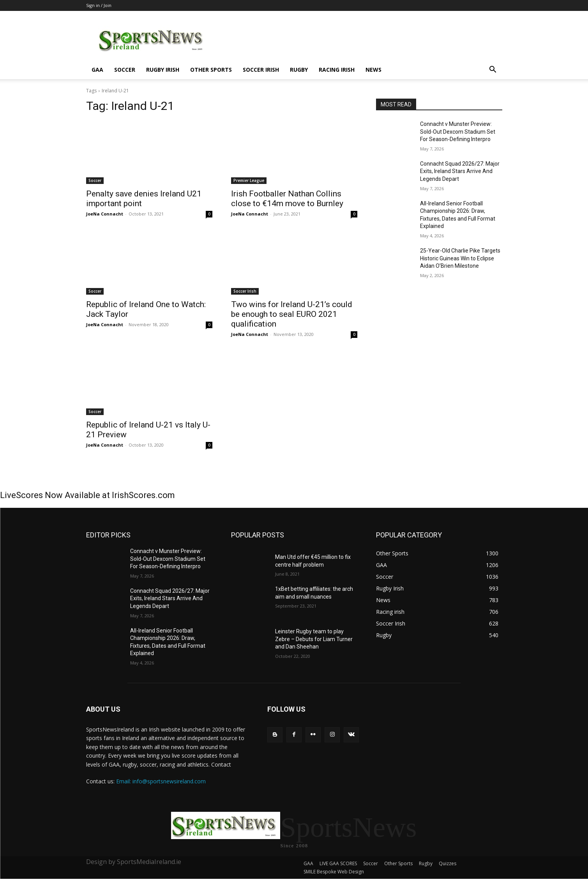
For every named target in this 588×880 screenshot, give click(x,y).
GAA (97, 70)
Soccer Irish (261, 70)
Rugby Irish (163, 70)
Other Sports (211, 70)
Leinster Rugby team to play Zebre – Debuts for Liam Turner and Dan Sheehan (314, 639)
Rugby (299, 70)
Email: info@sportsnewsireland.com (161, 781)
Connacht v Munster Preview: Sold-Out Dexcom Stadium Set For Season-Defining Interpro (458, 132)
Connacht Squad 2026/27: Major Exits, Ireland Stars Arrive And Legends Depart (460, 171)
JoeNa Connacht (105, 214)
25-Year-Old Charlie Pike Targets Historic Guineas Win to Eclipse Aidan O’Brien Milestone (460, 258)
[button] (493, 70)
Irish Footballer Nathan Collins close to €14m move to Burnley (287, 199)
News (373, 70)
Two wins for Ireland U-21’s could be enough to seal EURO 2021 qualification (292, 314)
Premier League (249, 180)
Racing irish (337, 70)
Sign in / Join (99, 5)
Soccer (125, 70)
